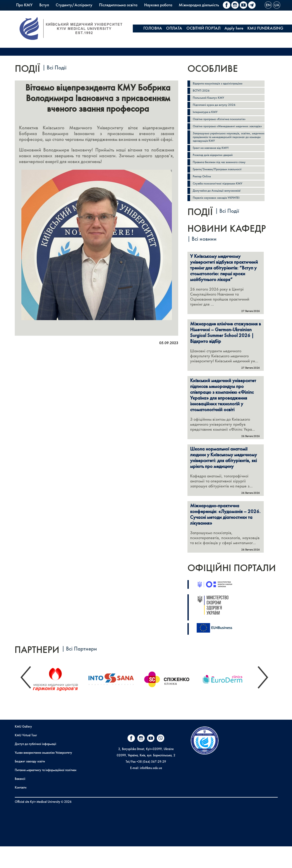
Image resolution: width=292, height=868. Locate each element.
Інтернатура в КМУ (208, 114)
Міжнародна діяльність (199, 5)
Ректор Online (204, 188)
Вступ (44, 5)
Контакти (21, 809)
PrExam (100, 13)
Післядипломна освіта (118, 5)
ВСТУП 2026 (203, 91)
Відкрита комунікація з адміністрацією (222, 84)
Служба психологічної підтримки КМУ (222, 196)
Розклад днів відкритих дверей (216, 165)
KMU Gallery (23, 748)
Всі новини (204, 253)
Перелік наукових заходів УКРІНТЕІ (220, 211)
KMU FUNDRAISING (265, 29)
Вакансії (20, 801)
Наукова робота (158, 5)
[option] (60, 700)
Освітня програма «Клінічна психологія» (224, 122)
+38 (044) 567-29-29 (151, 784)
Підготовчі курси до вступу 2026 (218, 107)
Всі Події (57, 68)
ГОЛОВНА (153, 29)
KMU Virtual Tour (26, 757)
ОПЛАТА (174, 29)
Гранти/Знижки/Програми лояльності (223, 181)
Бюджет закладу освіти (30, 783)
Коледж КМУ (76, 13)
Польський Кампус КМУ (37, 13)
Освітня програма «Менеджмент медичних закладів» (226, 132)
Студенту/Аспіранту (74, 5)
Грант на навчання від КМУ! (214, 158)
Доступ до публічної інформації (36, 766)
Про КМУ (24, 5)
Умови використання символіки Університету (43, 775)
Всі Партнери (81, 671)
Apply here (234, 29)
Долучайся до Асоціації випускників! (221, 204)
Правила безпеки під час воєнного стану (225, 173)
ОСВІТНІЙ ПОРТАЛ (203, 29)
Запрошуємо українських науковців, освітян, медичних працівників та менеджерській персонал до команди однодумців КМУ (228, 146)
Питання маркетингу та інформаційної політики (46, 792)
